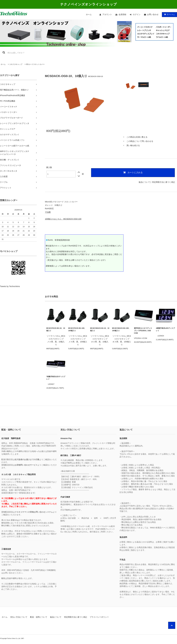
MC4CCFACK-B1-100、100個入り (77, 329)
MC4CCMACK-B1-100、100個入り (121, 329)
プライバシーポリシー (99, 617)
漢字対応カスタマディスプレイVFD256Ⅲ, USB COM (143, 331)
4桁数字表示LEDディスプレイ (165, 329)
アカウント (107, 14)
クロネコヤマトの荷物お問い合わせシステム (34, 512)
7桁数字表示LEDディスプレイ (56, 378)
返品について (144, 182)
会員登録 (122, 14)
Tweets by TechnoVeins (10, 286)
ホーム (89, 14)
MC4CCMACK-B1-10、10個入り (100, 329)
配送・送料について (39, 617)
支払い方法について (19, 617)
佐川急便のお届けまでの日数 (27, 459)
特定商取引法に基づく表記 (164, 182)
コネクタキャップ (16, 64)
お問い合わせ (153, 14)
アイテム (169, 14)
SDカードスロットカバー (35, 64)
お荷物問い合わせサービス (26, 465)
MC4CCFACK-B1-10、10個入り (56, 329)
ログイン (137, 14)
